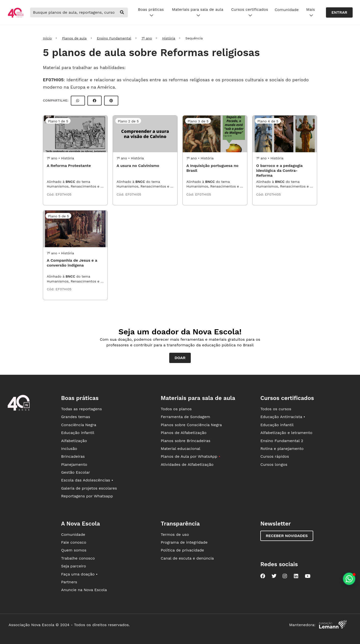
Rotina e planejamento (282, 449)
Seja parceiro (73, 566)
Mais (310, 12)
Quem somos (74, 550)
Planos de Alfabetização (184, 433)
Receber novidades (287, 536)
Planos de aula (74, 38)
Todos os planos (176, 409)
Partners (69, 582)
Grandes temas (75, 417)
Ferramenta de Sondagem (185, 417)
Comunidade (287, 10)
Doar (180, 358)
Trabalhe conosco (78, 558)
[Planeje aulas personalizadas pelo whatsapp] (349, 579)
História (169, 38)
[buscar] (122, 12)
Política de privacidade (182, 550)
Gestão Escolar (75, 472)
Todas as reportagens (81, 409)
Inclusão (69, 449)
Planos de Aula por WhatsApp (190, 456)
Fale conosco (74, 542)
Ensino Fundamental (114, 38)
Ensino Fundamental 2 (282, 441)
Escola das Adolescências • (87, 480)
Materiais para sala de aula (198, 12)
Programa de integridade (184, 542)
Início (47, 38)
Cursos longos (274, 464)
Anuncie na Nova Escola (84, 590)
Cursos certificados (250, 12)
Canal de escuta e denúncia (187, 558)
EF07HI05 (53, 80)
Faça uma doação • (79, 574)
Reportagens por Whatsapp (87, 496)
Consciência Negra (78, 425)
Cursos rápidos (275, 456)
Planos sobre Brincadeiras (186, 441)
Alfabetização (74, 441)
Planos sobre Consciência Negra (191, 425)
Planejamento (74, 464)
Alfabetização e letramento (286, 433)
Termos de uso (175, 534)
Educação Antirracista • (283, 417)
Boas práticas (151, 12)
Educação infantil (78, 433)
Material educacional (180, 449)
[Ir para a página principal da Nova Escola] (16, 17)
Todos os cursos (276, 409)
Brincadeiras (73, 456)
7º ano (147, 38)
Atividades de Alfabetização (187, 464)
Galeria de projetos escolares (89, 488)
